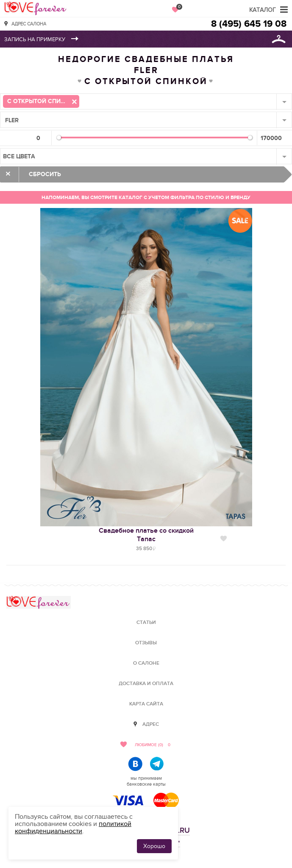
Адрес (151, 724)
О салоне (146, 663)
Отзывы (146, 643)
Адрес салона (29, 24)
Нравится (224, 539)
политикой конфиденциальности (73, 827)
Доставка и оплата (146, 684)
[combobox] (146, 101)
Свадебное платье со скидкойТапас (146, 535)
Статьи (146, 622)
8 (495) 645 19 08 (249, 24)
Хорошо (154, 846)
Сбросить (45, 174)
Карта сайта (146, 704)
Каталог (263, 10)
